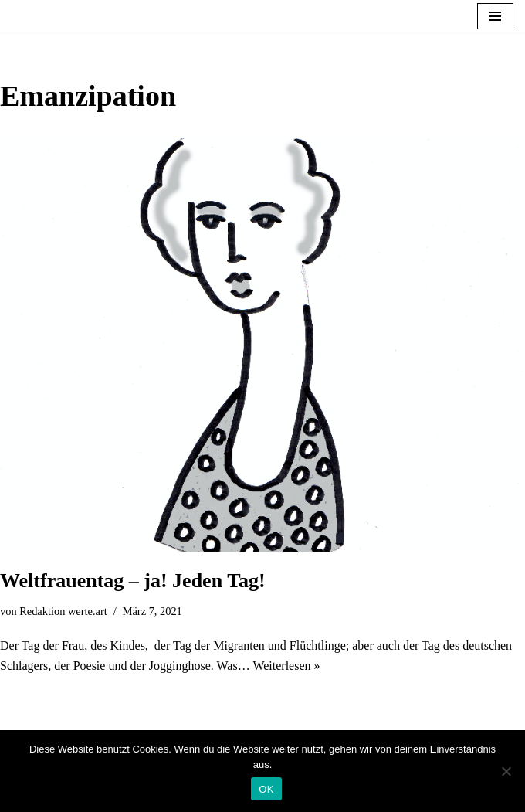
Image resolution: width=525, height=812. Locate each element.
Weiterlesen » (286, 666)
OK (266, 789)
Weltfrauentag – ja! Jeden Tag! (133, 581)
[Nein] (506, 771)
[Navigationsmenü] (495, 16)
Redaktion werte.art (63, 611)
